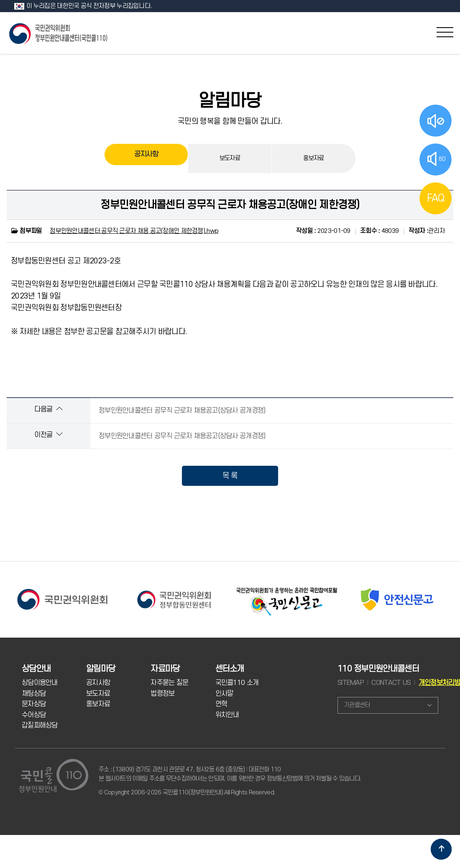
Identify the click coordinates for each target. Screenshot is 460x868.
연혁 (221, 704)
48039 (379, 231)
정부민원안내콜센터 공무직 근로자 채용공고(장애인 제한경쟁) (230, 205)
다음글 (48, 409)
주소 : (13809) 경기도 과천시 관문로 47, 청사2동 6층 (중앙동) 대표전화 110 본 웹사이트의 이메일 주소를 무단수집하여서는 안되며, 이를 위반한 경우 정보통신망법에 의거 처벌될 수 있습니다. (230, 774)
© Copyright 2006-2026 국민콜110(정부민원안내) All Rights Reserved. (187, 793)
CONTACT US (391, 683)
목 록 (230, 476)
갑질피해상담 (40, 725)
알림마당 (230, 101)
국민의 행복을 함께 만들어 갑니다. (230, 121)
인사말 (224, 694)
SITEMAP (351, 683)
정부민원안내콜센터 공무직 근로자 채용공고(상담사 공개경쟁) (182, 411)
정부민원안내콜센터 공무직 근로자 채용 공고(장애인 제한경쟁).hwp (134, 231)
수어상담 (34, 715)
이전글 (48, 435)
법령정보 (162, 694)
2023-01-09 (323, 231)
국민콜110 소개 (237, 683)
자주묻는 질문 (169, 683)
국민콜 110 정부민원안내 (59, 33)
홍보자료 (313, 158)
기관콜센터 (357, 705)
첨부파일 (26, 231)
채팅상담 (34, 694)
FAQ (436, 198)
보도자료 (230, 158)
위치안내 (227, 715)
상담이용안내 (40, 683)
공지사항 (146, 158)
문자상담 (34, 704)
